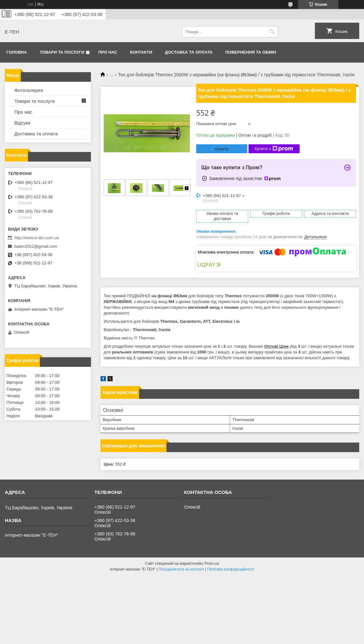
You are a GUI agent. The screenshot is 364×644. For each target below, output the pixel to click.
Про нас (108, 52)
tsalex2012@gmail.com (36, 246)
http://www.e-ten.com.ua (37, 238)
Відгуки (22, 123)
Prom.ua (212, 564)
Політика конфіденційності (231, 569)
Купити (222, 149)
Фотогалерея (29, 90)
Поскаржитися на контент (181, 569)
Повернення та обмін (251, 52)
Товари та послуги (62, 52)
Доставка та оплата (189, 52)
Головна (17, 52)
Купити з (274, 149)
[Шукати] (272, 32)
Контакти (141, 52)
